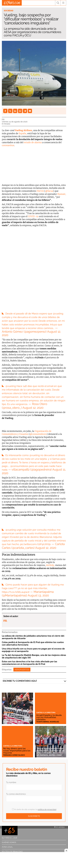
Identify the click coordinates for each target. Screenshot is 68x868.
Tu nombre (11, 782)
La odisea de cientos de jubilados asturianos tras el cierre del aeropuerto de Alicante (33, 637)
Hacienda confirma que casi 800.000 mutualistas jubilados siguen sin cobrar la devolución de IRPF (17, 718)
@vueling (58, 314)
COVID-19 (33, 216)
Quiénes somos (9, 842)
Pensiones (42, 746)
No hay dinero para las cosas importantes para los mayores (17, 751)
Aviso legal (7, 847)
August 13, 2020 (38, 595)
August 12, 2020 (33, 408)
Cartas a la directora (46, 713)
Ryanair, (62, 194)
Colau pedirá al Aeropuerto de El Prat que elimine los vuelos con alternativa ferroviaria (33, 644)
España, (23, 133)
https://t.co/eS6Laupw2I (16, 592)
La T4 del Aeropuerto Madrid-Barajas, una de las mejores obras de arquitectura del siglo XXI (34, 656)
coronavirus (8, 145)
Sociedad (9, 11)
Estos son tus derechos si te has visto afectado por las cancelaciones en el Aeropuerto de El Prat (29, 663)
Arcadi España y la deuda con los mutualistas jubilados (49, 717)
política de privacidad (47, 809)
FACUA (40, 191)
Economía (8, 712)
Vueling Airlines (23, 130)
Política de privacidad (12, 851)
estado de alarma (33, 142)
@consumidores (38, 434)
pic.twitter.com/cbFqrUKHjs (35, 544)
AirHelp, (50, 565)
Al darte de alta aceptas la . (34, 809)
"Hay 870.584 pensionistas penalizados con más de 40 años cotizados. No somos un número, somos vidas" (50, 752)
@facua (49, 191)
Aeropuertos (22, 670)
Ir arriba (59, 827)
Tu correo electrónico (16, 794)
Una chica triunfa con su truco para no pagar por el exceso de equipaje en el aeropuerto (33, 650)
